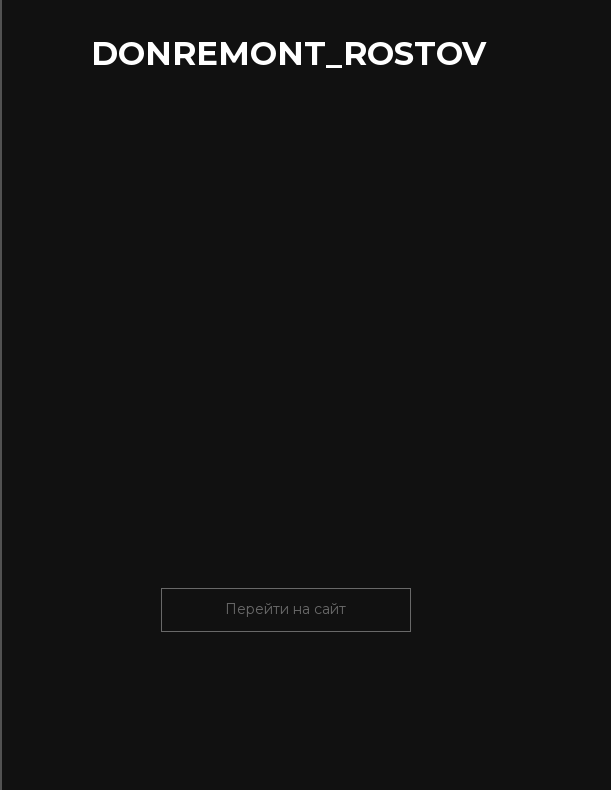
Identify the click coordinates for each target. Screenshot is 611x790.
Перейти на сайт (285, 609)
